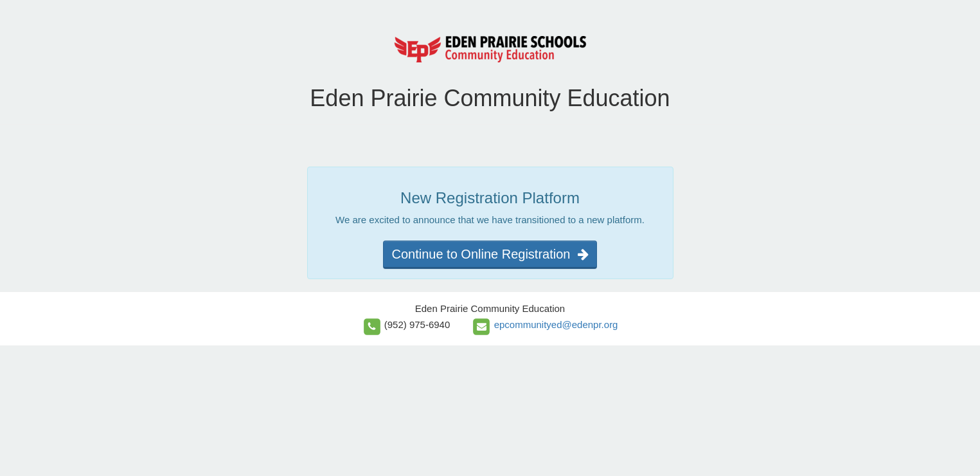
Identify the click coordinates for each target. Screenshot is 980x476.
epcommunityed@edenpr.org (556, 325)
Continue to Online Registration (490, 254)
